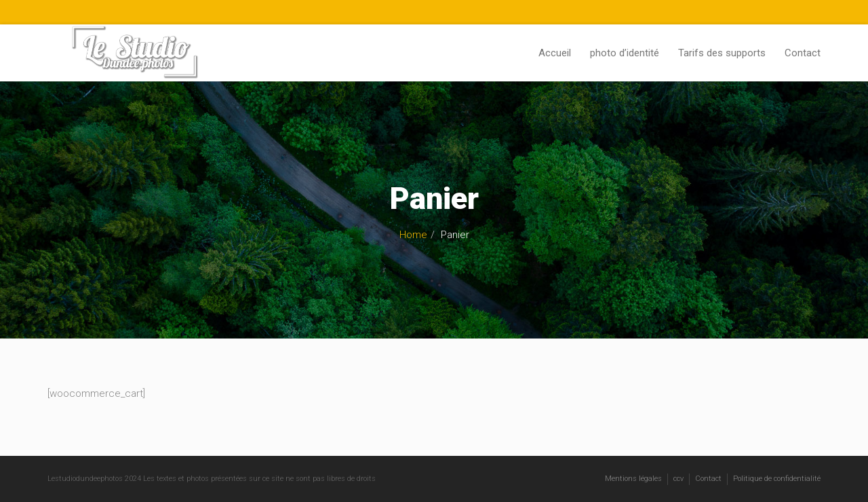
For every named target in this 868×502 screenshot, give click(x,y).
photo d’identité (625, 53)
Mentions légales (633, 479)
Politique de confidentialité (777, 479)
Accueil (555, 53)
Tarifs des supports (722, 53)
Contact (803, 53)
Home (413, 235)
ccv (678, 479)
